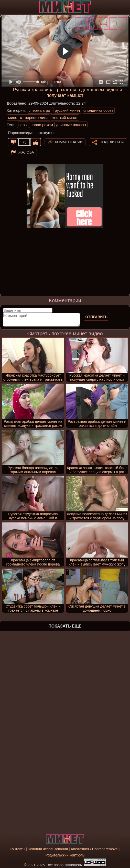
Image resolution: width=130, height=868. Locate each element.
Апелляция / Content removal (95, 849)
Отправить (96, 317)
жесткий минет (65, 118)
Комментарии (69, 142)
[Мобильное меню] (5, 7)
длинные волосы (71, 125)
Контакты (17, 849)
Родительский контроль (65, 855)
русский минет (68, 110)
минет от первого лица (28, 118)
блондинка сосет (98, 110)
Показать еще (65, 626)
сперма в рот (40, 110)
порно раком (42, 125)
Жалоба (26, 152)
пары (23, 125)
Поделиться (112, 142)
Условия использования (48, 849)
